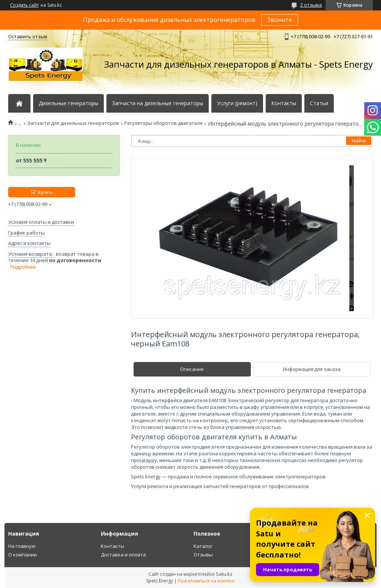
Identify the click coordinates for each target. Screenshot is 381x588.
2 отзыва (311, 5)
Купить (45, 192)
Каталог (203, 546)
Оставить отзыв (28, 36)
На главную (22, 546)
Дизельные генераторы (68, 103)
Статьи (319, 103)
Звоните (280, 20)
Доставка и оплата (123, 555)
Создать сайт (24, 5)
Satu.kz (224, 574)
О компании (23, 555)
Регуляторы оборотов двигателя (163, 123)
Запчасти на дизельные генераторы (158, 103)
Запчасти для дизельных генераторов (73, 123)
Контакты (284, 103)
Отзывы (203, 555)
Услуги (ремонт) (237, 103)
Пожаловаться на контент (206, 581)
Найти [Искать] (359, 141)
